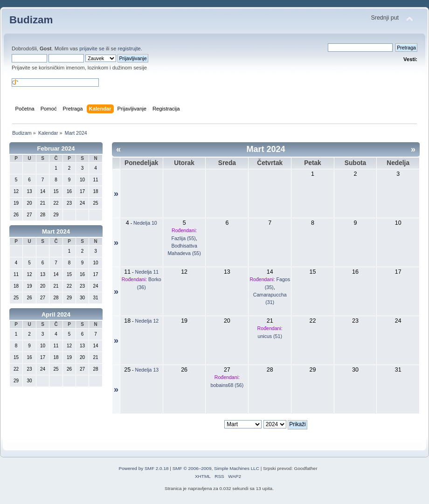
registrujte (129, 48)
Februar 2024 (56, 148)
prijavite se (92, 48)
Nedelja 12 (147, 321)
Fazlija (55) (183, 238)
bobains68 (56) (227, 385)
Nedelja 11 (147, 272)
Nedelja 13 (147, 370)
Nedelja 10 (145, 223)
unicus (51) (270, 336)
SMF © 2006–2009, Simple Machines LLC (216, 468)
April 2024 (56, 314)
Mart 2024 (56, 231)
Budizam (31, 20)
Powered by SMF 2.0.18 (144, 468)
